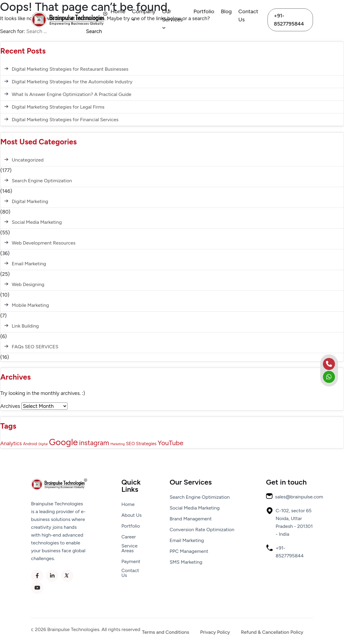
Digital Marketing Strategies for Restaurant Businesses (70, 69)
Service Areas (129, 548)
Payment (131, 562)
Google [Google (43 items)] (63, 442)
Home (118, 11)
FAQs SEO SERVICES (35, 347)
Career (129, 537)
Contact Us (248, 15)
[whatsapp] (329, 377)
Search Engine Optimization (42, 181)
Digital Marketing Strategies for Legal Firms (58, 107)
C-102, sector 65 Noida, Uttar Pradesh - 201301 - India (289, 522)
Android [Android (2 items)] (30, 444)
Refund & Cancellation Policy (272, 632)
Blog (226, 11)
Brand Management (191, 519)
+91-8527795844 (289, 20)
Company (144, 15)
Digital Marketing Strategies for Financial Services (65, 120)
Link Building (25, 326)
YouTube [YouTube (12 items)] (171, 443)
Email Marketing (29, 264)
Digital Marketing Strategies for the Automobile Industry (72, 82)
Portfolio (204, 11)
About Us (131, 515)
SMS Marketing (186, 562)
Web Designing (28, 284)
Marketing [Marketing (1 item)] (117, 444)
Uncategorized (28, 160)
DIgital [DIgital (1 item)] (43, 444)
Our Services (172, 19)
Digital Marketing (30, 201)
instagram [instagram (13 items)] (94, 443)
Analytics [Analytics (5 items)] (11, 443)
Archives (10, 406)
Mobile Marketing (30, 305)
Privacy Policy (215, 632)
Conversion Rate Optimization (202, 530)
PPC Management (189, 551)
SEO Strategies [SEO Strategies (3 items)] (141, 444)
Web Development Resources (44, 243)
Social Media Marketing (37, 222)
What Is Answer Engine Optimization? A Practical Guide (72, 94)
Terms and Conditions (166, 632)
